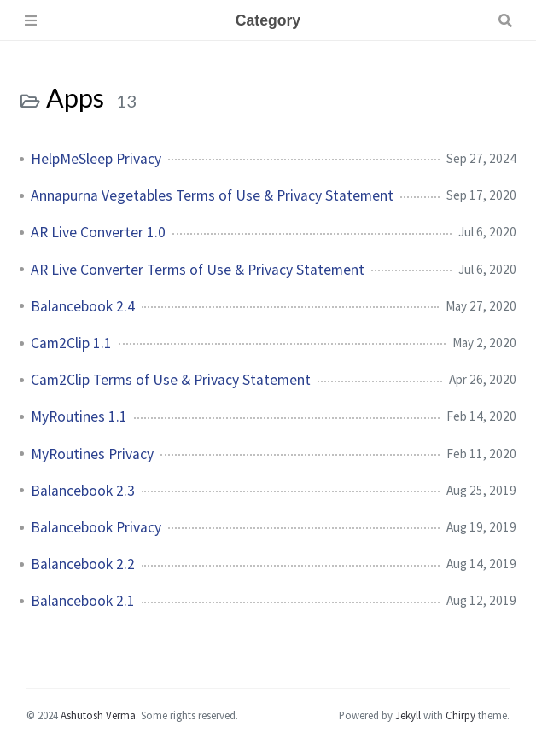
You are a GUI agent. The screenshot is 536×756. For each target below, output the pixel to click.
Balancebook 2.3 (83, 491)
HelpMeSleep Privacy (96, 159)
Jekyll (408, 715)
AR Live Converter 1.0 (98, 232)
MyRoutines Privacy (92, 454)
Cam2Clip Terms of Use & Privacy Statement (171, 380)
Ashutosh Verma (98, 715)
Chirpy (460, 715)
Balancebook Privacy (96, 527)
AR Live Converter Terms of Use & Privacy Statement (198, 270)
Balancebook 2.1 (83, 601)
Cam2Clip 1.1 (71, 343)
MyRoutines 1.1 (79, 416)
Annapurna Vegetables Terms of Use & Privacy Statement (212, 195)
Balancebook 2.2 (83, 564)
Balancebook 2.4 (83, 306)
